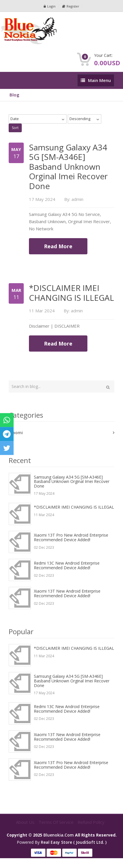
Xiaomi (16, 433)
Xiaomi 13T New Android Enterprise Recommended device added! (67, 593)
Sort (15, 128)
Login (50, 6)
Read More (58, 246)
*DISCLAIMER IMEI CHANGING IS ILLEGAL (74, 507)
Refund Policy (91, 822)
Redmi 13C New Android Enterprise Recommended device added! (67, 565)
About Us (26, 822)
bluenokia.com (59, 835)
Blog (14, 95)
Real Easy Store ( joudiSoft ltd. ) (74, 842)
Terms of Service (57, 822)
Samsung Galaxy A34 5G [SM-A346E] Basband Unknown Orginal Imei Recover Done (72, 481)
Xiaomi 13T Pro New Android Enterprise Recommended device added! (71, 537)
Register (71, 6)
